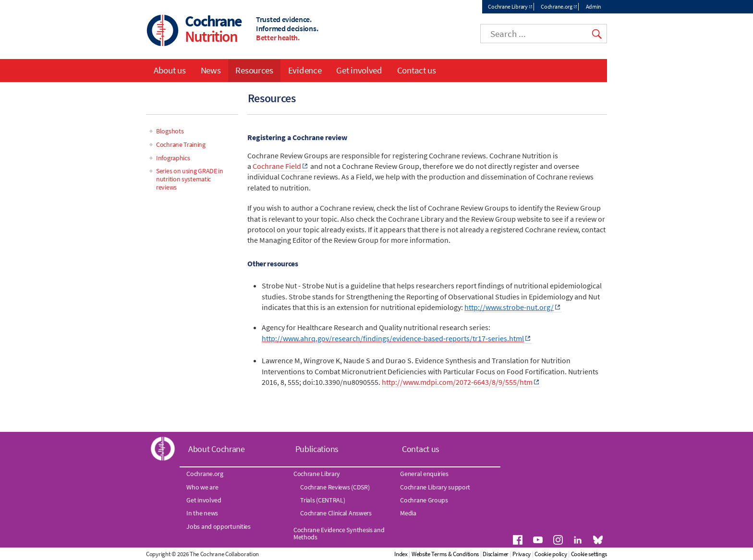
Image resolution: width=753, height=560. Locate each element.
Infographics (173, 158)
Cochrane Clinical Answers (336, 513)
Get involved (359, 70)
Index (401, 554)
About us (170, 70)
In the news (202, 513)
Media (408, 513)
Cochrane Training (181, 144)
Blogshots (170, 131)
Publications (317, 449)
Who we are (202, 487)
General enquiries (424, 474)
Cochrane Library (508, 6)
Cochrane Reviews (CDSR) (335, 487)
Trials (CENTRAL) (322, 500)
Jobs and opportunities (218, 526)
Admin (594, 6)
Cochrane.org (556, 6)
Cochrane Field (276, 166)
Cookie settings (589, 554)
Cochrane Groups (424, 500)
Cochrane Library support (435, 487)
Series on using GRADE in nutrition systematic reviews (190, 179)
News (211, 70)
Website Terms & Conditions (445, 554)
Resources (254, 70)
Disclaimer (496, 554)
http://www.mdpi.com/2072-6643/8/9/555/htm (457, 382)
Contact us (417, 70)
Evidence (305, 70)
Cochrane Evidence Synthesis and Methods (339, 533)
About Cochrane (217, 449)
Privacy (522, 554)
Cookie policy (551, 554)
